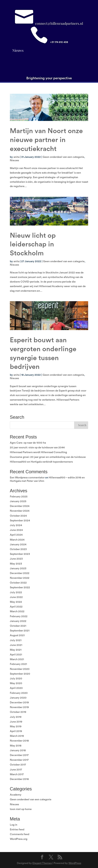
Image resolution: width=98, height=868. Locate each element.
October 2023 (18, 549)
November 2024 (20, 511)
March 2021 (17, 659)
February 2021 (18, 664)
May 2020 (16, 683)
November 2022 (20, 578)
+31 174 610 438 (59, 42)
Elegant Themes (42, 863)
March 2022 (17, 611)
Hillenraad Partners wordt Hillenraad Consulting (38, 452)
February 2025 (19, 497)
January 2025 (18, 501)
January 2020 (18, 698)
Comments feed (20, 834)
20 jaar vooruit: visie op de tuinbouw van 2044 (37, 448)
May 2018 (16, 746)
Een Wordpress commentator (27, 478)
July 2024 (16, 525)
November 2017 (19, 760)
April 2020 (16, 688)
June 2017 (16, 770)
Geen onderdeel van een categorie (63, 157)
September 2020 (20, 674)
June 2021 (16, 645)
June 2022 (16, 597)
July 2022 (16, 592)
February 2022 (19, 616)
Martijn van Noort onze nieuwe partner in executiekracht (46, 140)
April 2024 (16, 535)
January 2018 (18, 750)
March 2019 (17, 736)
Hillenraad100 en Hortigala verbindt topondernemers (41, 462)
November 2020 (20, 669)
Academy (16, 795)
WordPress (75, 863)
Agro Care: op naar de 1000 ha (28, 443)
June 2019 (16, 722)
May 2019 (16, 727)
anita (16, 157)
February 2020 (19, 693)
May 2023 (16, 564)
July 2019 (16, 717)
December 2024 (20, 506)
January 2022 (18, 621)
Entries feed (17, 830)
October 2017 (18, 765)
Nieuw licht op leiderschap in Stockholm (33, 245)
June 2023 (16, 559)
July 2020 (16, 679)
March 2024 (17, 540)
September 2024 (20, 521)
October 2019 (18, 712)
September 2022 (20, 588)
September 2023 (20, 554)
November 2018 (19, 741)
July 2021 (16, 640)
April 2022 (16, 607)
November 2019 (19, 707)
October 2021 (18, 626)
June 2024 (16, 530)
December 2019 (19, 703)
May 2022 (16, 602)
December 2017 (19, 755)
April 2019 (16, 731)
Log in (14, 825)
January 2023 (18, 569)
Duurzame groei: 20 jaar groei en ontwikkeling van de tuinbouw (48, 457)
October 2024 (18, 516)
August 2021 (17, 635)
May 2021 (16, 650)
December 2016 (19, 779)
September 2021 (20, 631)
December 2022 (20, 573)
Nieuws (18, 50)
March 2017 (17, 774)
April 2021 (16, 655)
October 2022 (18, 583)
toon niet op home (21, 809)
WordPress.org (19, 839)
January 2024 (18, 545)
